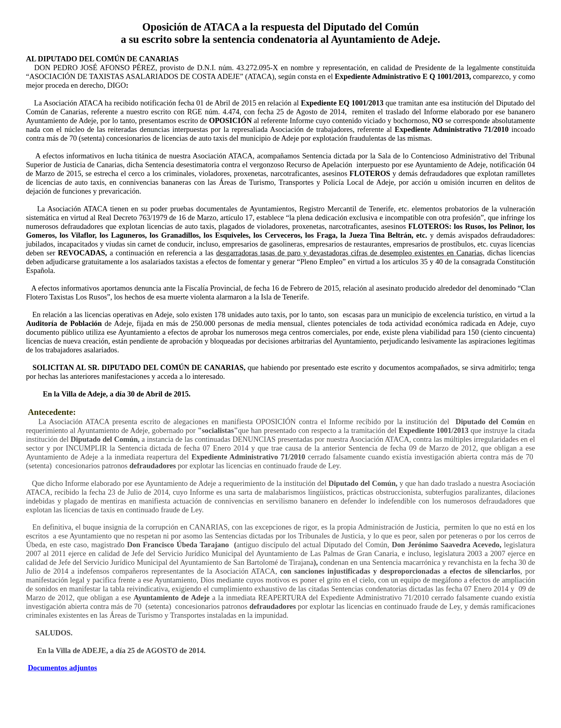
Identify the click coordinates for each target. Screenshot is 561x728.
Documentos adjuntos (62, 668)
